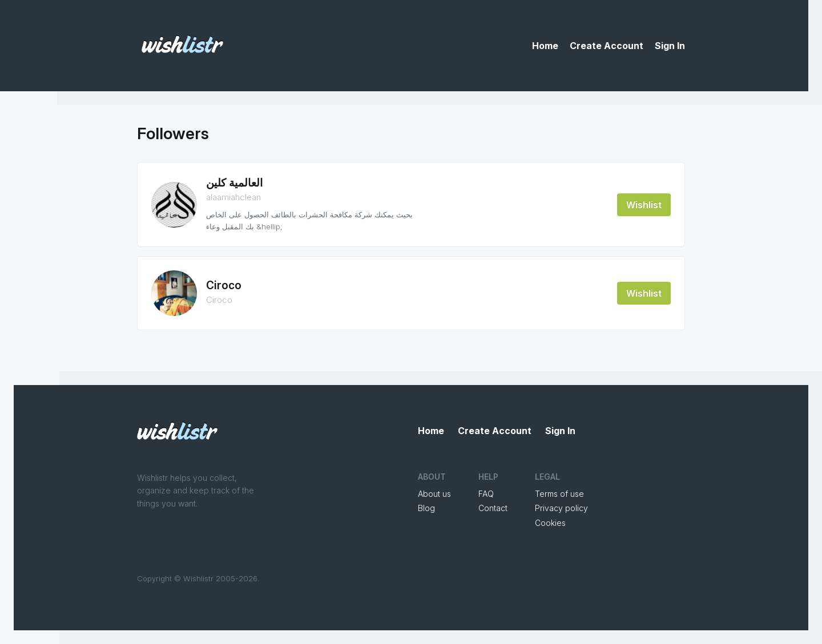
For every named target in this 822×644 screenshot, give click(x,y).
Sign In (670, 46)
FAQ (486, 494)
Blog (426, 508)
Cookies (550, 523)
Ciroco (224, 285)
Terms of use (559, 494)
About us (434, 494)
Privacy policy (561, 508)
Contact (493, 508)
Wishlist (644, 205)
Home (545, 46)
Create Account (607, 46)
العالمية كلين (234, 183)
